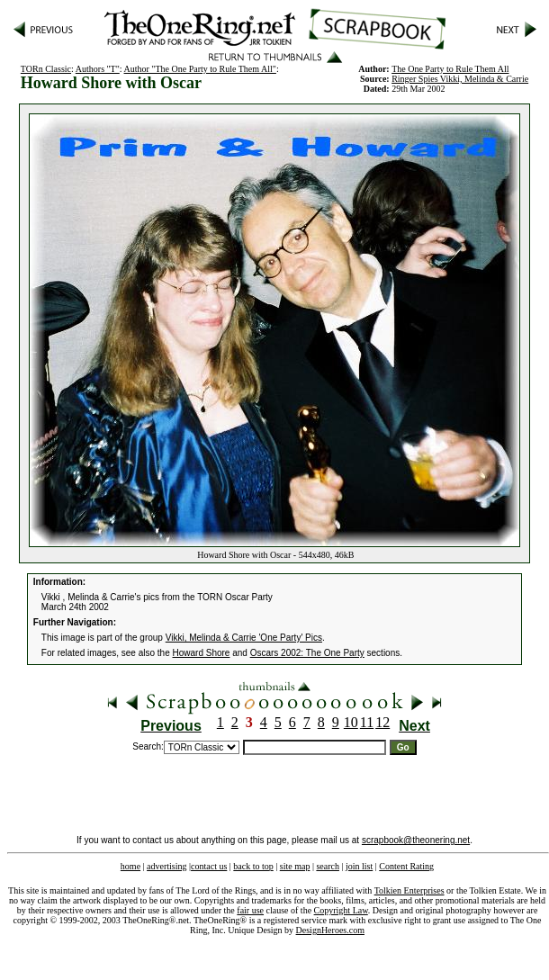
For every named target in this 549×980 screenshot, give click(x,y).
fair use (250, 910)
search (328, 866)
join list (359, 866)
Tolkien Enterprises (409, 890)
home (130, 866)
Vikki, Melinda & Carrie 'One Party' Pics (244, 638)
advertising (166, 866)
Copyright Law (341, 910)
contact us (209, 866)
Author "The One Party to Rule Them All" (200, 69)
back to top (253, 866)
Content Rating (406, 866)
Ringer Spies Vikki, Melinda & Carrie (460, 79)
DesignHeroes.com (330, 930)
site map (295, 866)
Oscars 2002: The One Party (307, 653)
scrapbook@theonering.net (416, 840)
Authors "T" (98, 69)
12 (382, 722)
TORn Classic (46, 69)
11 (367, 722)
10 (351, 722)
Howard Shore (202, 653)
